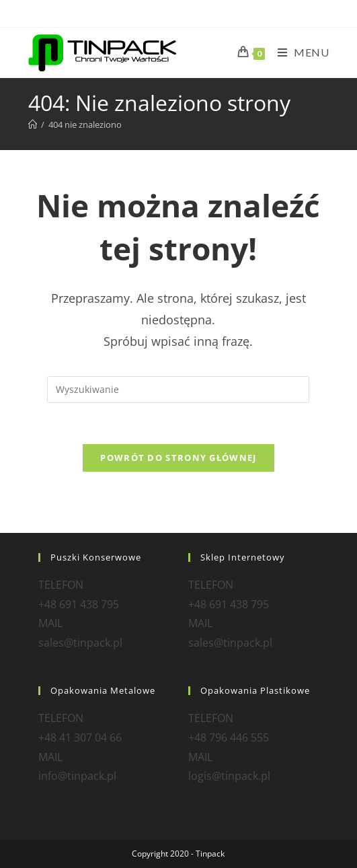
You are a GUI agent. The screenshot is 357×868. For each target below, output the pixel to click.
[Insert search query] (178, 390)
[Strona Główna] (33, 124)
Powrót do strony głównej (178, 458)
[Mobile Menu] (299, 52)
